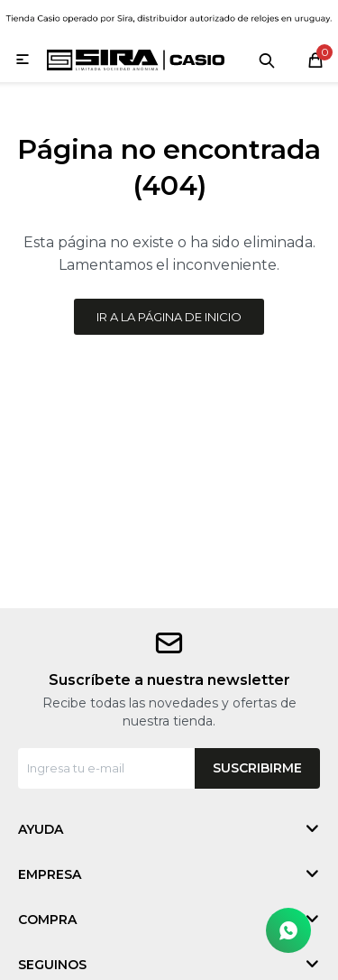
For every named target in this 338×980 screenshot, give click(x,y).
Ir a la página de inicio (169, 317)
